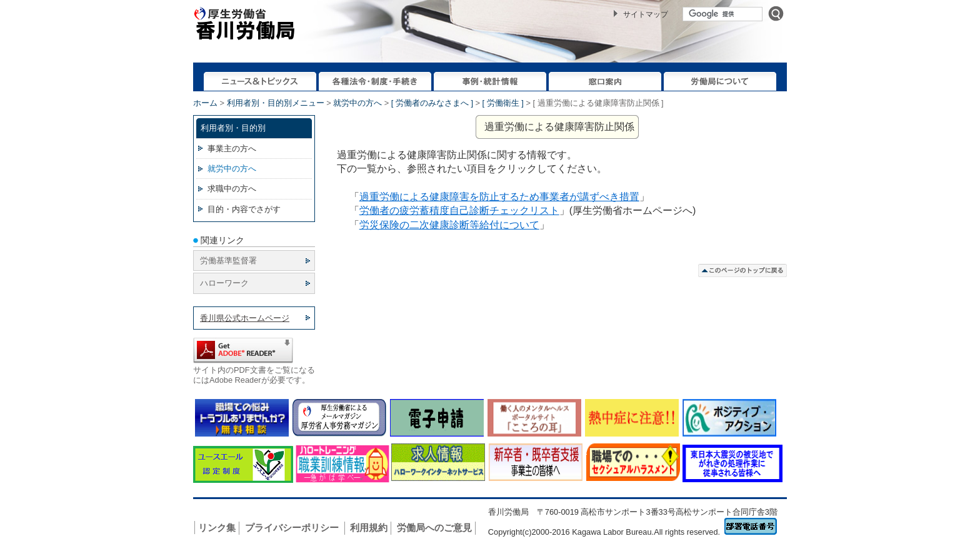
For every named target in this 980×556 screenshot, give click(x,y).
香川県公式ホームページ (245, 318)
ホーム (205, 103)
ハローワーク (224, 283)
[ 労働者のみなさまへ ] (432, 103)
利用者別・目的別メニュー (276, 103)
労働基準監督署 (228, 260)
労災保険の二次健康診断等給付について (449, 225)
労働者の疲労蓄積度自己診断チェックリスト (459, 210)
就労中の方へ (357, 103)
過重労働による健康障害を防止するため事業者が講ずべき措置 (499, 197)
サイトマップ (646, 14)
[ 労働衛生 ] (503, 103)
